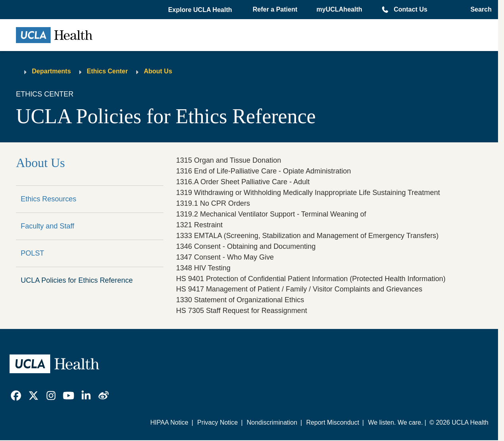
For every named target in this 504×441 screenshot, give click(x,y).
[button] (201, 10)
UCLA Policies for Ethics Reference (77, 280)
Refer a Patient (275, 9)
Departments (51, 71)
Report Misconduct (332, 422)
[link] (16, 396)
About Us (158, 71)
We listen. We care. (396, 422)
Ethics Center (107, 71)
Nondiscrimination (272, 422)
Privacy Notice (218, 422)
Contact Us (410, 9)
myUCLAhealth (339, 9)
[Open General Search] (479, 10)
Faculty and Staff (47, 226)
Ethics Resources (49, 199)
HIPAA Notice (169, 422)
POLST (32, 253)
